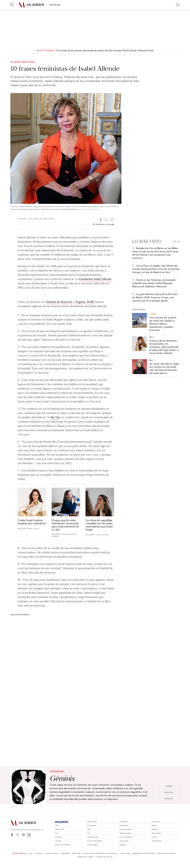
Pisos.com (156, 822)
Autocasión (124, 841)
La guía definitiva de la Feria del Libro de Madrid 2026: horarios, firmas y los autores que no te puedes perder (155, 297)
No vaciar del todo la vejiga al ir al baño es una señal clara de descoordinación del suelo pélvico (164, 368)
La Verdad (123, 822)
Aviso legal (125, 853)
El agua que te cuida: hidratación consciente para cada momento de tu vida (65, 525)
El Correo (58, 837)
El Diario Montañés (94, 841)
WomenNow (156, 833)
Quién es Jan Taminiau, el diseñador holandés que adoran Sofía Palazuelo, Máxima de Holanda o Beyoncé (154, 283)
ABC (57, 825)
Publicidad (65, 853)
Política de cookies (85, 857)
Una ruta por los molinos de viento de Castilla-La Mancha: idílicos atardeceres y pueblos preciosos (163, 324)
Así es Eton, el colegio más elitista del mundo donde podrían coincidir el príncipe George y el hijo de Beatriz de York (156, 269)
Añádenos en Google (104, 224)
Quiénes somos (52, 853)
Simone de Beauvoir (59, 302)
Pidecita (155, 829)
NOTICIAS (55, 5)
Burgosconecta (125, 829)
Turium (154, 837)
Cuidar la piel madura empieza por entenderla (32, 522)
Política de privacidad (166, 853)
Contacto (39, 853)
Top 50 (176, 241)
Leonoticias (124, 825)
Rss (31, 853)
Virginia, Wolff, (85, 302)
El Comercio (92, 825)
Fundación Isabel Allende (95, 279)
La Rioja (58, 841)
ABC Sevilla (60, 829)
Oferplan (123, 845)
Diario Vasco (92, 822)
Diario (169, 786)
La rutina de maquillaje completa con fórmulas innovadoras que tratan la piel (99, 525)
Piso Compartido (126, 837)
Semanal (169, 792)
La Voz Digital (92, 845)
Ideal (89, 829)
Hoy (56, 833)
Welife (154, 825)
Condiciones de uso (104, 857)
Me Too (55, 417)
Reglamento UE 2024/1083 (143, 853)
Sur (88, 833)
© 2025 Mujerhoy (19, 853)
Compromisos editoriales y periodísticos (101, 853)
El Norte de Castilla (62, 845)
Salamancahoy (125, 833)
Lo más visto (147, 241)
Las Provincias (93, 837)
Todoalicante (157, 841)
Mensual (169, 799)
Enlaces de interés (21, 615)
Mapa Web (76, 853)
